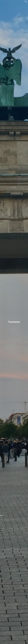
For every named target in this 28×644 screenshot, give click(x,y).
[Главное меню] (26, 2)
